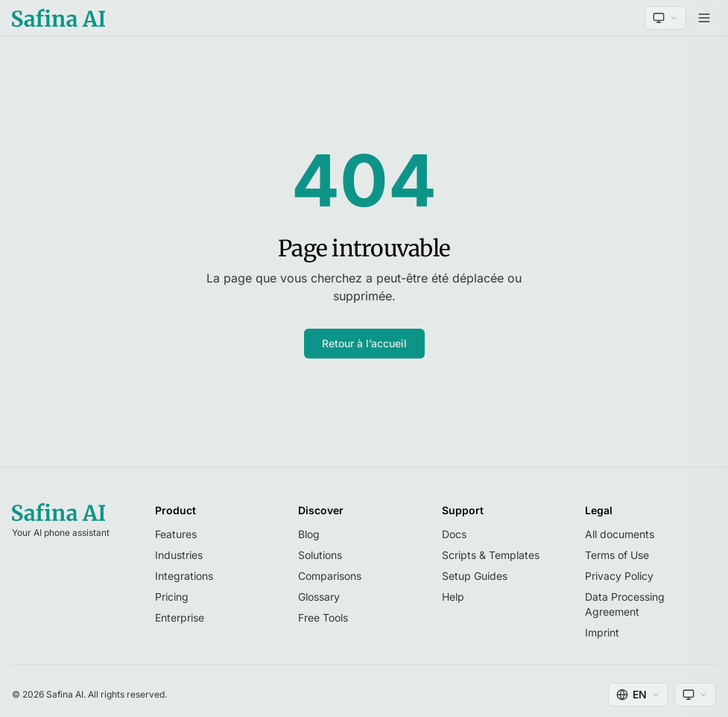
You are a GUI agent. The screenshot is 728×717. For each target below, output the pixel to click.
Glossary (319, 597)
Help (453, 597)
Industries (179, 555)
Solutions (320, 555)
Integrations (184, 576)
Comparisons (330, 576)
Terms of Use (617, 555)
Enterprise (180, 617)
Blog (309, 534)
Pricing (172, 597)
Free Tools (323, 617)
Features (176, 534)
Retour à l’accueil (364, 343)
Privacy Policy (619, 576)
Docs (454, 534)
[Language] (638, 695)
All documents (620, 534)
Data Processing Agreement (625, 604)
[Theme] (665, 18)
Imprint (602, 632)
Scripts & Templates (491, 555)
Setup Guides (475, 576)
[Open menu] (704, 18)
